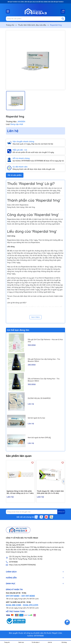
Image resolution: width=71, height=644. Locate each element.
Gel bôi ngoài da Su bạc (36, 418)
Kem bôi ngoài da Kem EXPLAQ (39, 438)
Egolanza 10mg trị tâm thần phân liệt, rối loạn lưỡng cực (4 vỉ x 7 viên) (20, 492)
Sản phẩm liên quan (19, 456)
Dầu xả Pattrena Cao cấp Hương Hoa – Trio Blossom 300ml (44, 380)
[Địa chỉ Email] (35, 512)
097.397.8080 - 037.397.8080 (20, 596)
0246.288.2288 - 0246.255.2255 (22, 605)
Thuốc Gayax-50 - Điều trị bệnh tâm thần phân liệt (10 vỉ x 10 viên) (50, 492)
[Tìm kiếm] (63, 19)
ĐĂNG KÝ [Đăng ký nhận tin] (61, 512)
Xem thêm (35, 317)
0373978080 (13, 562)
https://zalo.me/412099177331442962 (22, 565)
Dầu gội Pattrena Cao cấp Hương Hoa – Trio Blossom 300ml (44, 360)
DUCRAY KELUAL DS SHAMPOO (39, 398)
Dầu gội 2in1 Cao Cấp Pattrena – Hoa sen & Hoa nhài (45, 341)
